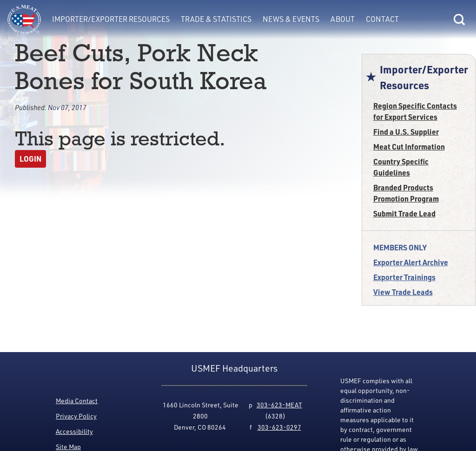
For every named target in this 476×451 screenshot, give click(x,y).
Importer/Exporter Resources (111, 19)
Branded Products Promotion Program (406, 193)
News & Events (291, 19)
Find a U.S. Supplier (406, 132)
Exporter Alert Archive (411, 262)
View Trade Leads (403, 292)
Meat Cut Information (409, 147)
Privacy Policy (76, 416)
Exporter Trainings (404, 277)
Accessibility (74, 431)
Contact (382, 19)
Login (30, 159)
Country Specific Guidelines (401, 167)
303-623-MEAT (279, 405)
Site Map (68, 447)
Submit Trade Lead (404, 213)
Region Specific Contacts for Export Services (415, 111)
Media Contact (77, 401)
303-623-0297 (279, 427)
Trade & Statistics (216, 19)
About (343, 19)
